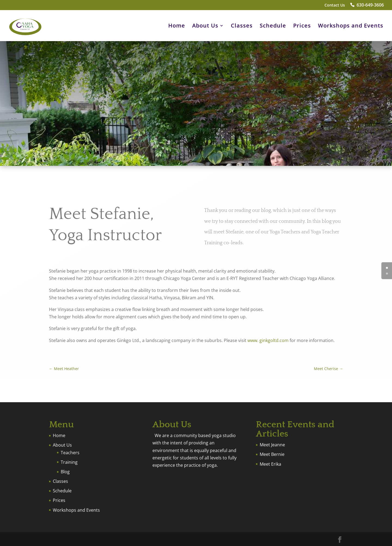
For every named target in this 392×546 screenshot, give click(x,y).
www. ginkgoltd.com (268, 340)
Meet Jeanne (272, 445)
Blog (65, 472)
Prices (302, 26)
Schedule (273, 26)
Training (69, 462)
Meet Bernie (272, 454)
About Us (205, 26)
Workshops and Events (351, 26)
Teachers (70, 453)
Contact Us (335, 5)
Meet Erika (270, 464)
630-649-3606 (370, 5)
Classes (242, 26)
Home (177, 26)
